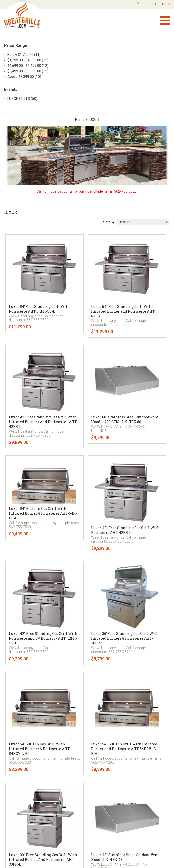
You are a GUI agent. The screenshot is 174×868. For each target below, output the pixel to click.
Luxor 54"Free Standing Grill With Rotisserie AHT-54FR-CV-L (39, 309)
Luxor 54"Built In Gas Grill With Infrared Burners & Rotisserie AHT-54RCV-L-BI (40, 749)
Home (80, 120)
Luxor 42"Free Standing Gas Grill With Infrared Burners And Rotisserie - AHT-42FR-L (43, 422)
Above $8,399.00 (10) (24, 77)
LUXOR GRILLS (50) (22, 99)
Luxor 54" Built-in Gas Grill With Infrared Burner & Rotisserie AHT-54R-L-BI (43, 513)
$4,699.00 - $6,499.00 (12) (28, 66)
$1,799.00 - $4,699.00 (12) (28, 60)
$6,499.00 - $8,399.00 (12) (28, 71)
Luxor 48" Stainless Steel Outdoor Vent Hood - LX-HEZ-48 (125, 857)
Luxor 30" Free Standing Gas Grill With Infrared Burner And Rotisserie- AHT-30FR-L (43, 859)
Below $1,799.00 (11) (24, 55)
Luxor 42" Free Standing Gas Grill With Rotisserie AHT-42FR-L (125, 530)
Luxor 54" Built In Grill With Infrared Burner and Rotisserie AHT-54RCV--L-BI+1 (124, 749)
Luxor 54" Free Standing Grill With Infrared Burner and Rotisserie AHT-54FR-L (123, 311)
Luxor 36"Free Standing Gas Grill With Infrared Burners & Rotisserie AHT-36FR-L (125, 638)
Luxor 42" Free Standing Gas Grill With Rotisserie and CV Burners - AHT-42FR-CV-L (43, 638)
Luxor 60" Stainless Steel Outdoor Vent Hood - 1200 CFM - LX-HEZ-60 (125, 419)
